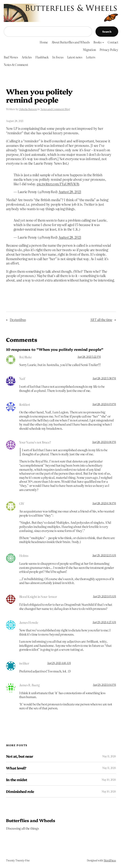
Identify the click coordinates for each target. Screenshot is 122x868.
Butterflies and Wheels (30, 820)
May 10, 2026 (109, 780)
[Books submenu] (103, 42)
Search (107, 31)
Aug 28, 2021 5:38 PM (104, 378)
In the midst (16, 780)
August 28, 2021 (70, 192)
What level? (16, 768)
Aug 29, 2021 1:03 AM (104, 596)
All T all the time (101, 319)
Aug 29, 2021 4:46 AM (59, 663)
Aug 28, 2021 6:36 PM (104, 503)
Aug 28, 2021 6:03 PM (104, 404)
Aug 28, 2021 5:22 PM (89, 357)
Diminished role (20, 791)
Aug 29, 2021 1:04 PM (104, 685)
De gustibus (18, 319)
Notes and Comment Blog (55, 109)
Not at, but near (20, 756)
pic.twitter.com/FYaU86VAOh (58, 184)
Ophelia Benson (28, 109)
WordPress (110, 860)
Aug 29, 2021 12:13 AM (104, 555)
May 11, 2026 (109, 756)
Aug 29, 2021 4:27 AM (104, 622)
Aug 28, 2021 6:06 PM (104, 442)
